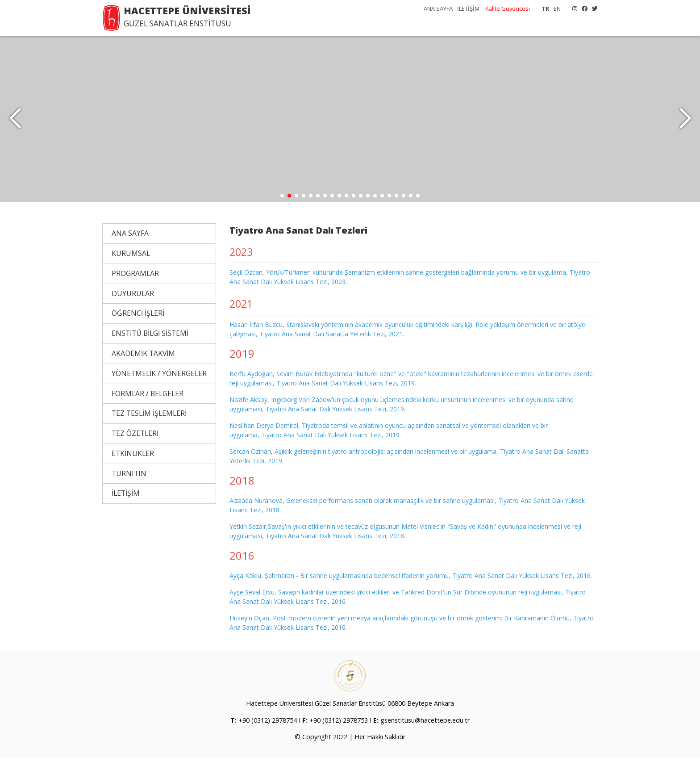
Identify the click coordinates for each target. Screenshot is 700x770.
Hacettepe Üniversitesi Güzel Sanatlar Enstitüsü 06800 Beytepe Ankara (350, 716)
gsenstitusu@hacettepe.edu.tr (425, 732)
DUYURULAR (133, 305)
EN (557, 8)
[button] (685, 125)
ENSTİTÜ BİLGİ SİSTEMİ (150, 346)
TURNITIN (129, 485)
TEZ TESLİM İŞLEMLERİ (149, 426)
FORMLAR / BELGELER (148, 406)
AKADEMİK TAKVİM (143, 366)
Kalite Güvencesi (508, 8)
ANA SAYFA (438, 8)
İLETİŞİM (468, 8)
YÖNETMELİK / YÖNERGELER (159, 385)
